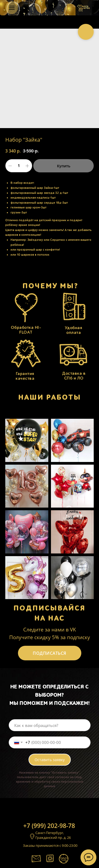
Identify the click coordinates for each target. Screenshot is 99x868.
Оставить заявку (50, 760)
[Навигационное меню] (12, 8)
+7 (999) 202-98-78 (49, 826)
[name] (50, 725)
